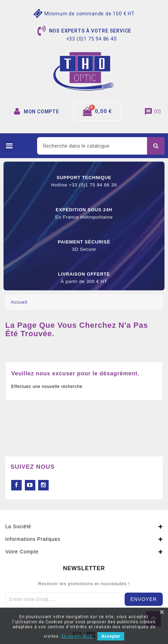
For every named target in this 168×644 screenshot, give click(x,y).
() (153, 111)
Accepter (111, 636)
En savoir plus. (78, 636)
